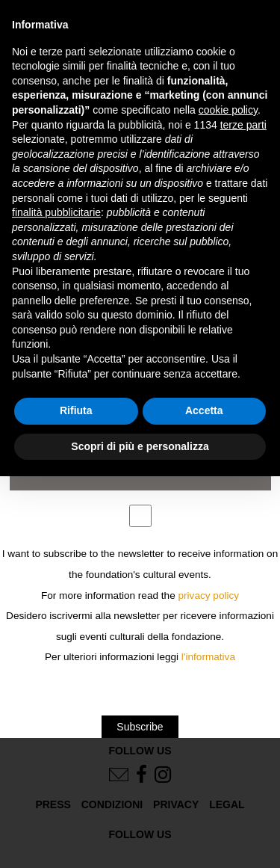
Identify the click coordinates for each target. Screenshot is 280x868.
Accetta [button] (204, 410)
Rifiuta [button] (76, 410)
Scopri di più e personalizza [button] (140, 446)
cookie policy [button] (228, 110)
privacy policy (209, 595)
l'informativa (208, 657)
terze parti (243, 125)
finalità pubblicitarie (56, 212)
